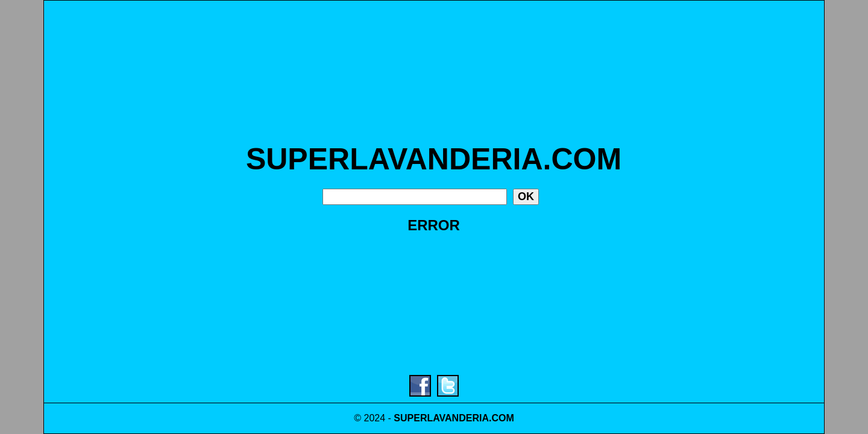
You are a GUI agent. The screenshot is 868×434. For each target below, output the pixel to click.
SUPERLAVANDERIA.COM (434, 159)
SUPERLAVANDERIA (441, 418)
